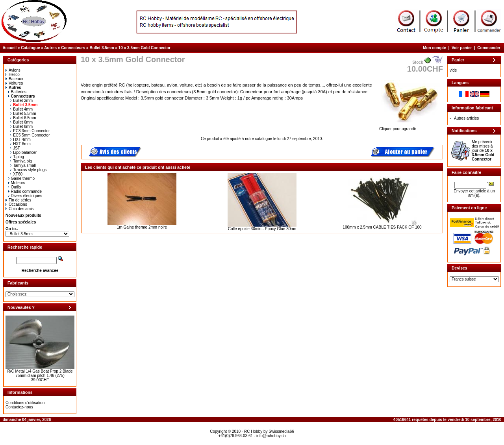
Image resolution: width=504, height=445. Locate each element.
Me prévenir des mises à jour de (483, 150)
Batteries (17, 92)
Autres (50, 48)
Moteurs (17, 183)
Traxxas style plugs (28, 170)
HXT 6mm (20, 144)
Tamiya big (21, 161)
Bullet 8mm (21, 126)
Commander (489, 48)
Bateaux (14, 79)
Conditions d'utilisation (25, 403)
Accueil (10, 48)
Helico (13, 75)
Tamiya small (23, 165)
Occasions (16, 204)
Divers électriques (25, 196)
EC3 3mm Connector (30, 131)
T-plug (17, 157)
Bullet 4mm (21, 109)
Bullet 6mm (21, 122)
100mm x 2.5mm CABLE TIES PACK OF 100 (382, 227)
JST (15, 148)
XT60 (16, 174)
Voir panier (462, 48)
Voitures (14, 83)
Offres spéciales (21, 222)
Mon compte (435, 48)
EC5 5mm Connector (30, 135)
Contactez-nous (19, 407)
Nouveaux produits (23, 215)
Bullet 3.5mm (102, 48)
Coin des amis (19, 209)
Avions (13, 70)
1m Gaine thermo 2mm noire (142, 227)
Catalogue (30, 48)
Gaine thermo (21, 178)
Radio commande (25, 191)
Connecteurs (73, 48)
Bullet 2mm (21, 101)
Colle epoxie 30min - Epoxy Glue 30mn (262, 229)
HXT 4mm (20, 139)
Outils (15, 187)
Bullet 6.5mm (23, 118)
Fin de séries (18, 200)
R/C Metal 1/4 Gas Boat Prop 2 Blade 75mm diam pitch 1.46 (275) (40, 373)
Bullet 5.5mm (23, 114)
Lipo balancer (23, 152)
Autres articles (466, 118)
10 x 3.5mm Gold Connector (145, 48)
